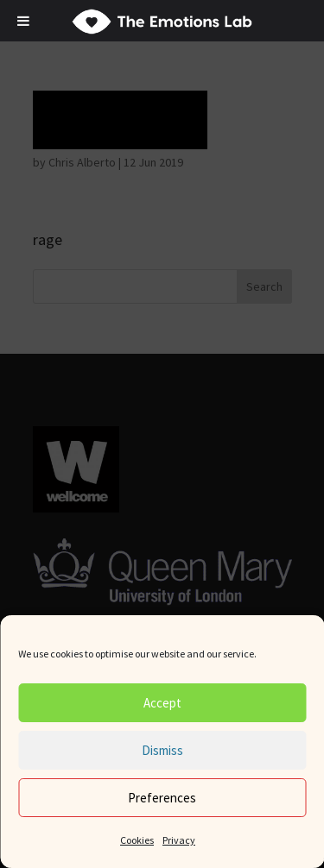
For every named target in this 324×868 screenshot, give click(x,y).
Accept (162, 703)
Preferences (162, 798)
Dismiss (162, 750)
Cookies (137, 840)
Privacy (179, 840)
